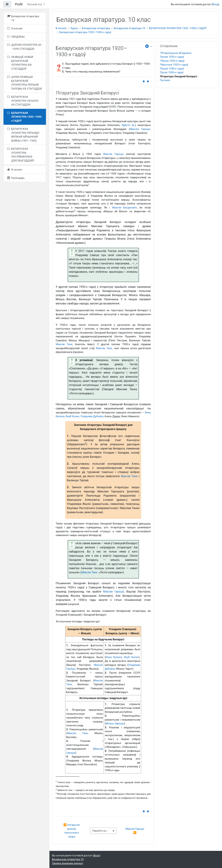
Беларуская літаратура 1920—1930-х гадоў (85, 32)
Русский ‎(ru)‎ (35, 4)
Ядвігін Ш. (128, 125)
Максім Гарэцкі (140, 129)
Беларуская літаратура (96, 28)
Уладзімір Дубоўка (92, 416)
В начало (61, 28)
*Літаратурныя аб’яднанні (176, 53)
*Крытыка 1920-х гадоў (174, 65)
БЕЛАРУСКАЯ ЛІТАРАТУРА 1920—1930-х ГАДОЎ (178, 28)
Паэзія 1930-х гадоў (172, 69)
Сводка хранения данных (68, 863)
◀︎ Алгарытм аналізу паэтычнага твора (72, 831)
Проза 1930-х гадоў (172, 72)
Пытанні (165, 80)
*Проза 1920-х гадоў (172, 61)
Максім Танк (64, 344)
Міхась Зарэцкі (115, 724)
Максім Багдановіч (125, 208)
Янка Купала (114, 657)
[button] (148, 46)
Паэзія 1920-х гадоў (172, 57)
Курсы (74, 28)
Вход (215, 4)
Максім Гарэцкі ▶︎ (135, 831)
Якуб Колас (72, 416)
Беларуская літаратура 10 (129, 28)
